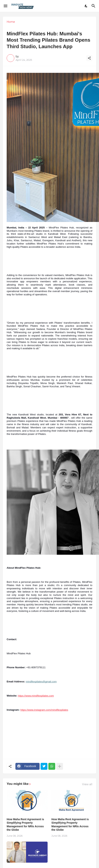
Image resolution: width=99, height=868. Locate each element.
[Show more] (60, 766)
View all (87, 784)
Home (11, 22)
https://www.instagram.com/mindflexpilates (44, 710)
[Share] (89, 58)
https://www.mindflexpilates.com (36, 696)
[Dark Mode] (86, 6)
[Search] (94, 6)
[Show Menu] (5, 6)
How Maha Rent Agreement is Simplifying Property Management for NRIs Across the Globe (25, 825)
